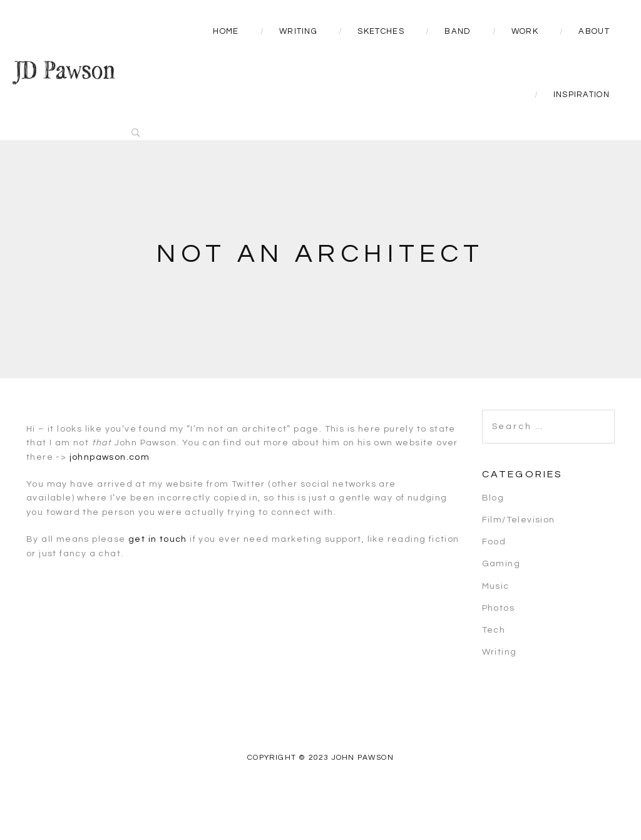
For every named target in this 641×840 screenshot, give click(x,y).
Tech (494, 630)
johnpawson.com (110, 457)
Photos (498, 608)
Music (496, 586)
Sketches (381, 31)
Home (226, 31)
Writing (298, 31)
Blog (493, 498)
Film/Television (519, 520)
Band (458, 31)
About (594, 31)
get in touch (158, 539)
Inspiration (582, 95)
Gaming (501, 564)
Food (494, 542)
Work (525, 31)
